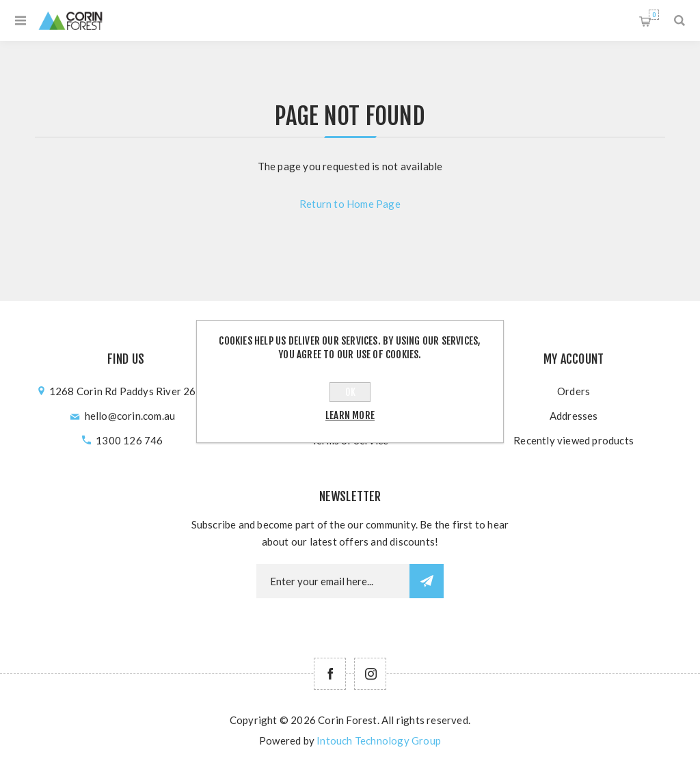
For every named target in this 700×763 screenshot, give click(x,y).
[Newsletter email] (333, 581)
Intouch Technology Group (379, 740)
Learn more (350, 415)
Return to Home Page (350, 204)
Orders (574, 391)
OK (350, 392)
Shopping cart (654, 15)
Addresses (574, 416)
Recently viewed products (574, 440)
